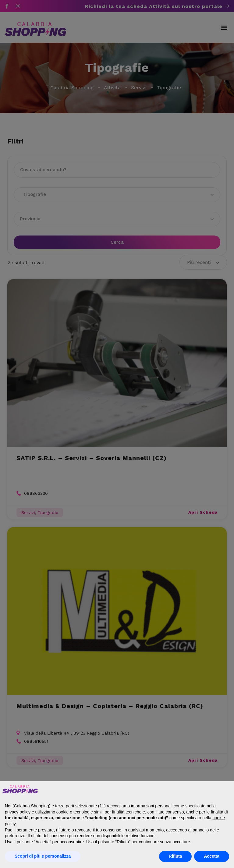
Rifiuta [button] (175, 856)
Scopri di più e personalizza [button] (43, 856)
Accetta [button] (212, 856)
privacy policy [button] (18, 812)
